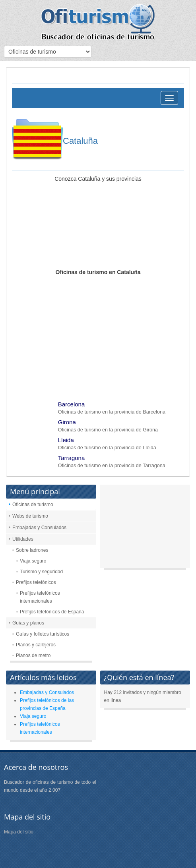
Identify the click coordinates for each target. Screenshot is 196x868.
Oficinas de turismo (33, 505)
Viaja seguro (33, 561)
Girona (67, 422)
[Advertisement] (98, 336)
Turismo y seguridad (41, 572)
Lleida (66, 440)
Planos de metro (33, 655)
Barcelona (72, 404)
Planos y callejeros (36, 645)
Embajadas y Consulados (39, 528)
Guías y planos (28, 623)
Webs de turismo (30, 516)
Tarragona (72, 458)
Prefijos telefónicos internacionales (40, 597)
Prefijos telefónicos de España (52, 612)
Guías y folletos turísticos (43, 634)
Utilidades (23, 539)
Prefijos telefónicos (36, 582)
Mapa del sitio (19, 832)
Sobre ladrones (32, 550)
